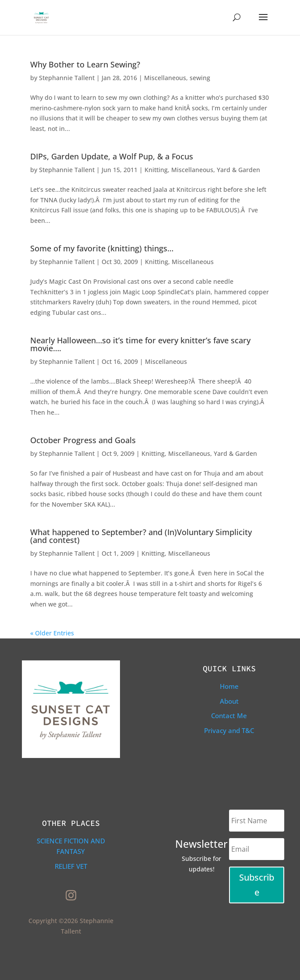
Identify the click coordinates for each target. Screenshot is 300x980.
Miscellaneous (165, 78)
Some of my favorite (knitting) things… (102, 248)
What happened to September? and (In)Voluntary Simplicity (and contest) (141, 536)
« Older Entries (52, 633)
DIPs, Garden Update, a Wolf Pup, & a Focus (112, 156)
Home (229, 686)
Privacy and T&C (229, 730)
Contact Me (229, 716)
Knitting (156, 170)
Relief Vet (71, 866)
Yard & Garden (238, 170)
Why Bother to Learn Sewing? (85, 64)
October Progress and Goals (83, 440)
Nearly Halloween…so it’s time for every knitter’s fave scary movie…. (140, 344)
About (229, 701)
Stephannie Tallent (67, 78)
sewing (200, 78)
